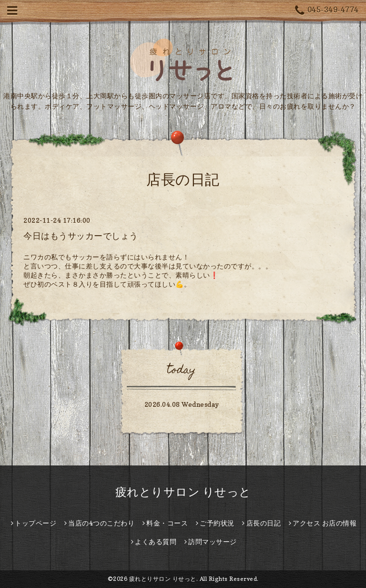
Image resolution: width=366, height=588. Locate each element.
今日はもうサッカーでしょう (81, 236)
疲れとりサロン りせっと (183, 492)
